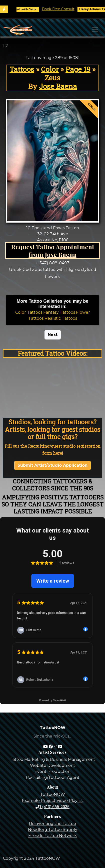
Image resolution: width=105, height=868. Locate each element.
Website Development (53, 765)
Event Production (52, 771)
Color (50, 69)
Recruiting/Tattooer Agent (53, 777)
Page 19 (78, 69)
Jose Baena (58, 86)
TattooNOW (53, 795)
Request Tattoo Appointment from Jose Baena (53, 250)
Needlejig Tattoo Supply (53, 830)
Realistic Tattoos (61, 318)
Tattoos (22, 69)
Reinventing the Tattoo (52, 824)
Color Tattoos (29, 312)
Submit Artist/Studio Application (52, 465)
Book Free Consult (65, 9)
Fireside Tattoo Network (52, 836)
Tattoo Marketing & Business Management (52, 759)
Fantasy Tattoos (59, 312)
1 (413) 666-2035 (52, 807)
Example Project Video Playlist (52, 801)
